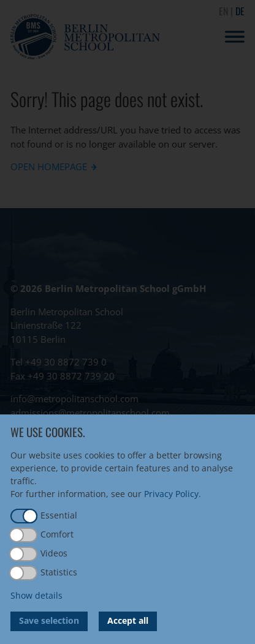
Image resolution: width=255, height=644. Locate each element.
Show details (36, 595)
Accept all (128, 620)
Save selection (49, 620)
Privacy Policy (171, 494)
